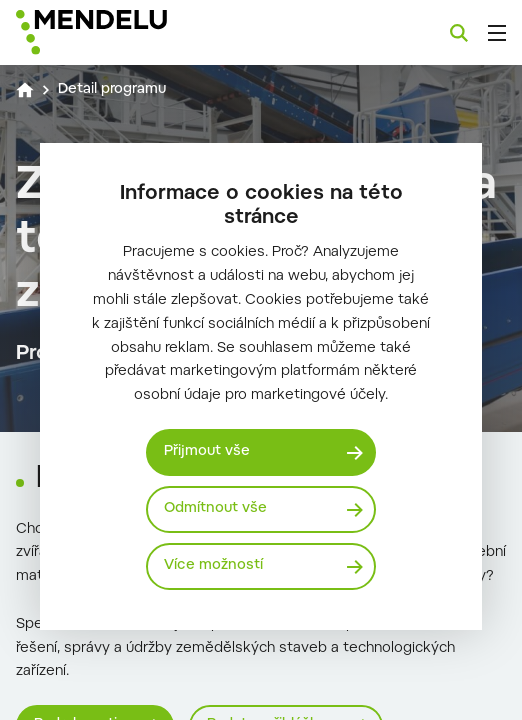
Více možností (213, 566)
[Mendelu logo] (116, 32)
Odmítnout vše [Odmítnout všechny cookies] (215, 509)
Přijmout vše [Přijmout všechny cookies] (207, 452)
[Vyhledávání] (459, 33)
